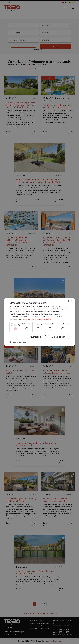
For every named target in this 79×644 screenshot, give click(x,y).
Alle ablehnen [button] (36, 337)
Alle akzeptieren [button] (58, 337)
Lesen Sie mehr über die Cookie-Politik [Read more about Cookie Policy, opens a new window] (37, 319)
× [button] (72, 300)
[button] (18, 342)
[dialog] (39, 322)
